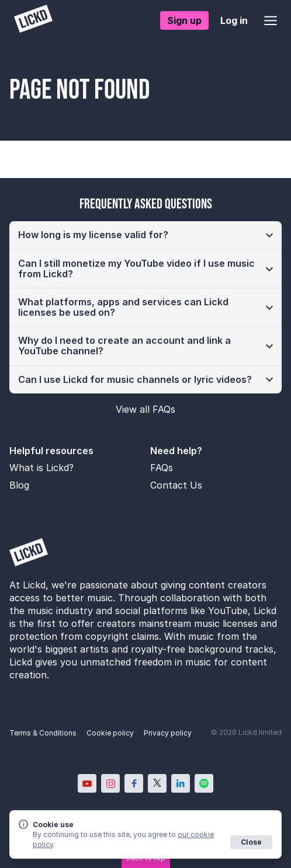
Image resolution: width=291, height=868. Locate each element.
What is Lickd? (41, 468)
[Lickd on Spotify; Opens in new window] (204, 783)
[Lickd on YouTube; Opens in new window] (87, 783)
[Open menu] (271, 20)
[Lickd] (33, 20)
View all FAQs (145, 409)
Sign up (184, 20)
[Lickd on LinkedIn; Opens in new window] (181, 783)
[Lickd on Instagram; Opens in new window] (110, 783)
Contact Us (176, 485)
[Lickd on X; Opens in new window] (157, 783)
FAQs (162, 468)
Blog (19, 485)
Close (251, 842)
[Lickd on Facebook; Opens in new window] (134, 783)
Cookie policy (110, 733)
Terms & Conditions (43, 733)
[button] (145, 235)
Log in (234, 20)
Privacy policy (168, 733)
